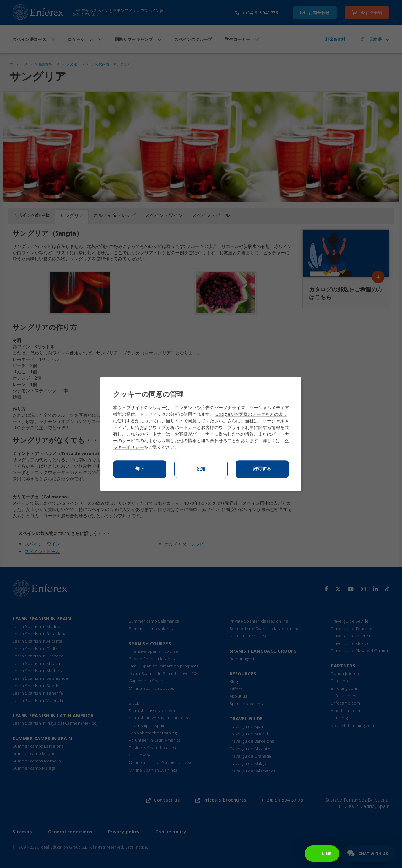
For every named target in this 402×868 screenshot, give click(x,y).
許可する (262, 469)
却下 (140, 469)
